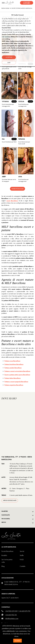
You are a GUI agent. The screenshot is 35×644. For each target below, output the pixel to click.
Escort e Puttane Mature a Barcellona (22, 8)
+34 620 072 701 (25, 611)
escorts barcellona (7, 551)
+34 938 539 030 (11, 611)
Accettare (17, 641)
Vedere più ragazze (17, 189)
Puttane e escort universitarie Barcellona (17, 371)
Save (9, 63)
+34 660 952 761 (11, 615)
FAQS (22, 559)
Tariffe (22, 555)
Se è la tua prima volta (7, 561)
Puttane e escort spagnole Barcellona (16, 382)
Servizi (22, 551)
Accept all (9, 57)
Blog (3, 566)
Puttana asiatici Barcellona (13, 368)
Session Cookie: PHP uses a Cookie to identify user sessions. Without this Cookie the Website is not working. (17, 37)
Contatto (23, 566)
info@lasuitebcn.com (12, 618)
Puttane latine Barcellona (13, 378)
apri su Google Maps (10, 500)
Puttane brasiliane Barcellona (14, 364)
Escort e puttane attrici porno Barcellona (17, 375)
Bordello (4, 555)
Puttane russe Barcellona (12, 361)
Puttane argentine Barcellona (14, 385)
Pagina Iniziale (5, 8)
